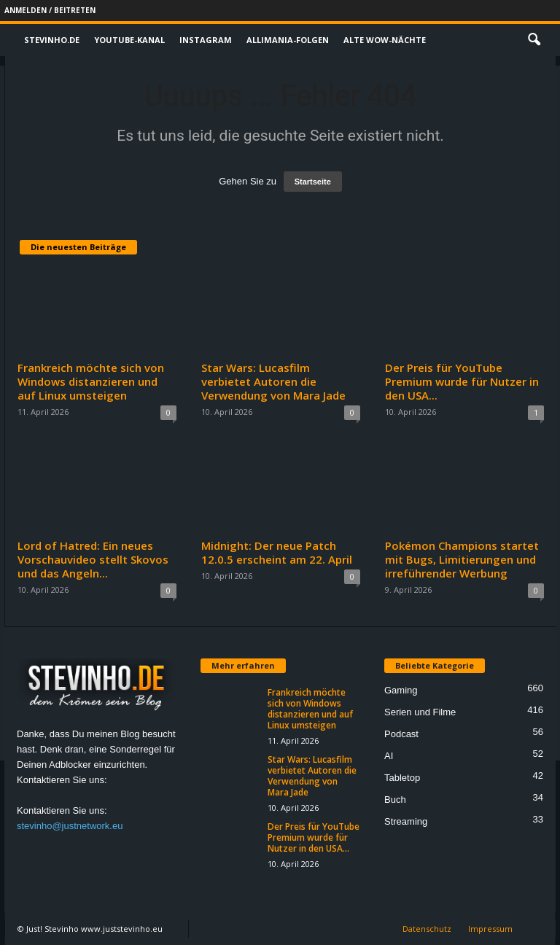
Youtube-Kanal (129, 40)
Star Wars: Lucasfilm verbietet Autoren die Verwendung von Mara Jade (273, 381)
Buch (395, 800)
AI (389, 756)
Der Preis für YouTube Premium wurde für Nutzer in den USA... (462, 381)
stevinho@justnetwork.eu (70, 826)
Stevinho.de (52, 40)
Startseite (313, 182)
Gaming (401, 690)
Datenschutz (427, 929)
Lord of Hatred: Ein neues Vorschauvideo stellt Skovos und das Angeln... (93, 559)
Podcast (401, 734)
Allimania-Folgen (288, 40)
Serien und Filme (420, 712)
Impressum (490, 929)
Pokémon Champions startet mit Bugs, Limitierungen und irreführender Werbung (462, 559)
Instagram (206, 40)
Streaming (406, 821)
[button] (534, 40)
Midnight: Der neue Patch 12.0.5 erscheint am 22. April (277, 552)
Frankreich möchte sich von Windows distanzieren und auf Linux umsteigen (91, 381)
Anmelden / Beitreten (50, 10)
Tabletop (402, 778)
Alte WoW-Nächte (385, 40)
